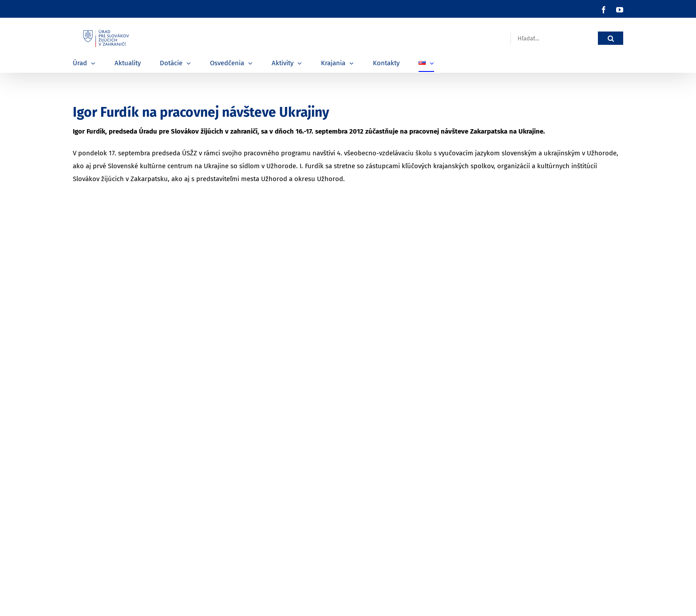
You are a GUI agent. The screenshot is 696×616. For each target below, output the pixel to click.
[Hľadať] (611, 38)
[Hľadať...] (554, 38)
